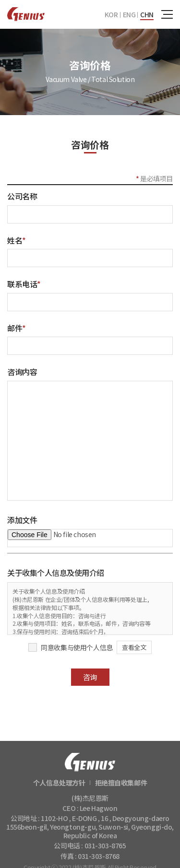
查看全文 (134, 647)
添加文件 (22, 520)
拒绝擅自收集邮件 (121, 783)
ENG (129, 14)
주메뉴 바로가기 (0, 0)
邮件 (17, 328)
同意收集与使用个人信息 (77, 647)
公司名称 (22, 196)
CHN (147, 14)
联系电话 (24, 284)
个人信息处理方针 (59, 783)
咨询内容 (22, 372)
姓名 (17, 240)
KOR (111, 14)
